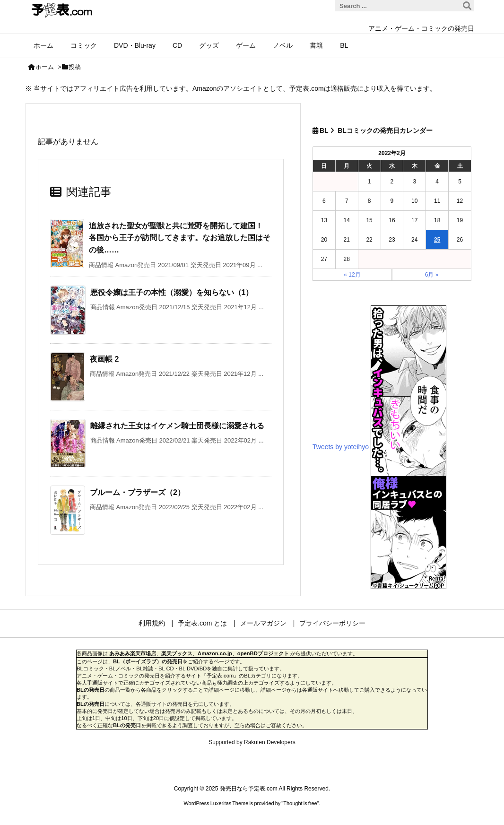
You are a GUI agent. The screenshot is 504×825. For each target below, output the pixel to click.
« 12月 (352, 275)
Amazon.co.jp (215, 653)
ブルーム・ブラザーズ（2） (137, 492)
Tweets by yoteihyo (341, 446)
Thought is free (300, 803)
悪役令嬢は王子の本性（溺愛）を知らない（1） (172, 292)
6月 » (432, 275)
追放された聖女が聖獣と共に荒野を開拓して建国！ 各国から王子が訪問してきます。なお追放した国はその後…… (180, 238)
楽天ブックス (177, 653)
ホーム (45, 67)
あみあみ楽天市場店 (133, 653)
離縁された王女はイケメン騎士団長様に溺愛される (177, 426)
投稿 (75, 67)
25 (437, 240)
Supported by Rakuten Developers (252, 742)
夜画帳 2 (104, 359)
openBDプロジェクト (263, 653)
